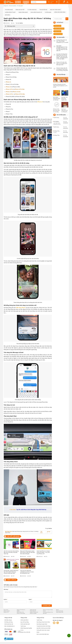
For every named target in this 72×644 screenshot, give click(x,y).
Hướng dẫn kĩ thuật (10, 12)
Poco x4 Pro (6, 610)
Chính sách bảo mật (9, 624)
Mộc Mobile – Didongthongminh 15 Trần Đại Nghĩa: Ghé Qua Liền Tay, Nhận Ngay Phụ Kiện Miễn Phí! (57, 99)
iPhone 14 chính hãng (21, 613)
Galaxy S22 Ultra (33, 610)
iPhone (57, 610)
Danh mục (18, 2)
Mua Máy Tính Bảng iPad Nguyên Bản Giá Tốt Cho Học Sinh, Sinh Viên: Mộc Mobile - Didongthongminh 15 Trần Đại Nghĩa (65, 99)
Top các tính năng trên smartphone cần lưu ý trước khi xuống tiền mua (27, 572)
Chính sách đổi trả (24, 620)
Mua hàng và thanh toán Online (43, 622)
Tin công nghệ (9, 10)
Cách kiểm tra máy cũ (36, 12)
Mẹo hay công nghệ (55, 10)
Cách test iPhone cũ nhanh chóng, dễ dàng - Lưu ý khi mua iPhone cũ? (43, 552)
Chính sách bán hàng (60, 12)
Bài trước (41, 532)
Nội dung (6, 589)
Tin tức (22, 630)
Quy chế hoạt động (25, 622)
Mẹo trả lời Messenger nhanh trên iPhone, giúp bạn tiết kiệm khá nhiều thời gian (28, 552)
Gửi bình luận (47, 606)
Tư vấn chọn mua (32, 10)
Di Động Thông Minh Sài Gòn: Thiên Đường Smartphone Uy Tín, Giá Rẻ (60, 86)
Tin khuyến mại (43, 10)
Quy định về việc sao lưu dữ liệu (44, 628)
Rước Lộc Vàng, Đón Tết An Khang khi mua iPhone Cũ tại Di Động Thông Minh (65, 110)
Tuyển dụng (48, 12)
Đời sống (7, 15)
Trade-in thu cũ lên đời (25, 632)
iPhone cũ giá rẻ (7, 611)
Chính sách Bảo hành (25, 624)
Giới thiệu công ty (8, 620)
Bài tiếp (49, 532)
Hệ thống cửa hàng (8, 622)
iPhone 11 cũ (6, 612)
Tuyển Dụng (39, 620)
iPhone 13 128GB (33, 613)
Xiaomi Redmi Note (60, 612)
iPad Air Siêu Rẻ (33, 611)
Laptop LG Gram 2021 (34, 612)
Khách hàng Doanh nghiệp (26, 628)
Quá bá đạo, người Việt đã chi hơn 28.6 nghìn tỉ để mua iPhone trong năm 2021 (11, 572)
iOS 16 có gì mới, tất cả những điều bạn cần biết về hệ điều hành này (11, 552)
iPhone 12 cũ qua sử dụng (48, 610)
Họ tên (6, 599)
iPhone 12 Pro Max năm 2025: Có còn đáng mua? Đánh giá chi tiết (56, 110)
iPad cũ (44, 611)
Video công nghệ (23, 12)
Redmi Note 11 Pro (20, 612)
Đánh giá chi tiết (20, 10)
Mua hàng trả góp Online (42, 624)
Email (30, 599)
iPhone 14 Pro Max (60, 611)
